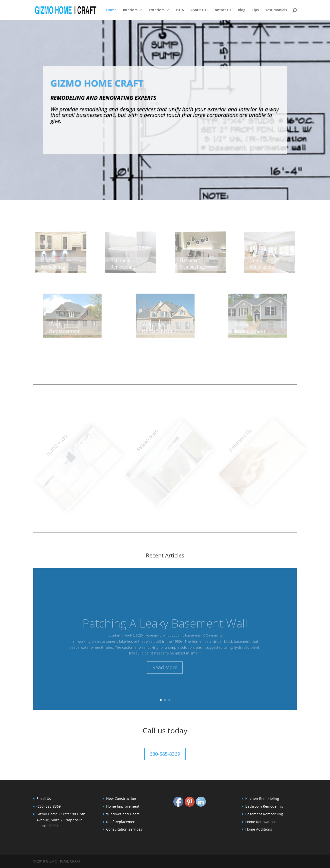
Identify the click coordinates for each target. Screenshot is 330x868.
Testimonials (276, 10)
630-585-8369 (165, 754)
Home (111, 10)
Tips (255, 10)
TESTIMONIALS (256, 433)
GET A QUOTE (70, 439)
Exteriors (157, 10)
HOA (180, 10)
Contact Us (222, 10)
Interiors (130, 10)
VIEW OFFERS (163, 433)
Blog (242, 10)
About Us (198, 10)
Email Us (44, 799)
